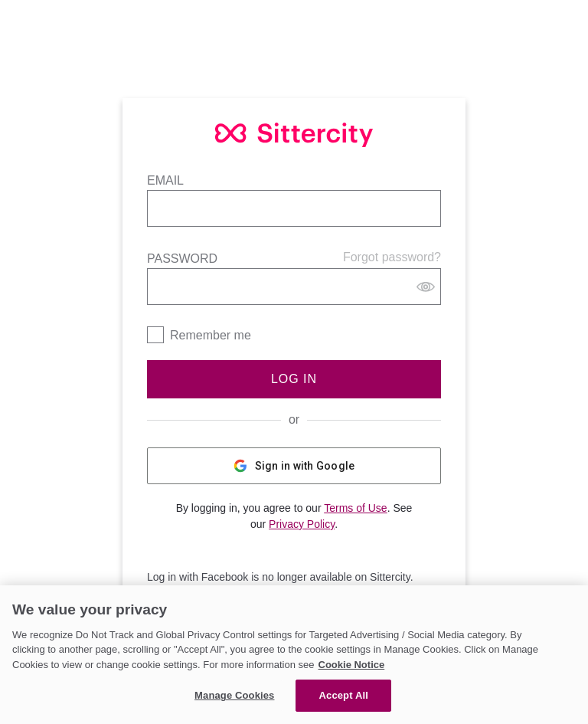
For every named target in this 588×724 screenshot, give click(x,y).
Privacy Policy (302, 524)
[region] (294, 655)
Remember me (211, 335)
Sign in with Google (294, 466)
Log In (294, 379)
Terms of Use (355, 508)
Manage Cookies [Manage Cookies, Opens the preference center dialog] (234, 695)
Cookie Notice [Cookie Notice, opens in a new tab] (352, 665)
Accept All (344, 695)
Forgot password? (392, 257)
